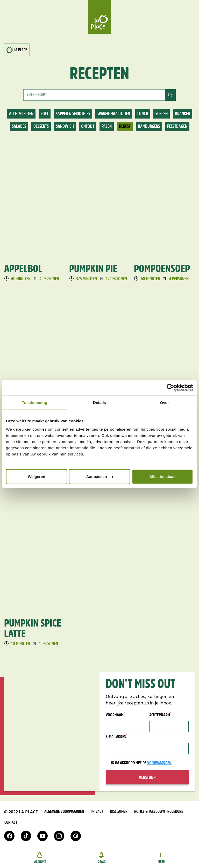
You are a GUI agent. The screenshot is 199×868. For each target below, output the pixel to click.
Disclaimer (119, 812)
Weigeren (36, 476)
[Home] (99, 17)
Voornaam (115, 715)
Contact (11, 823)
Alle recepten (21, 114)
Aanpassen (100, 476)
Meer (161, 858)
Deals (102, 858)
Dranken (183, 114)
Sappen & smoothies (73, 114)
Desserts (41, 127)
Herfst (125, 127)
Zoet (45, 114)
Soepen (162, 114)
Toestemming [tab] (35, 403)
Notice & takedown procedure (159, 812)
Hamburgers (149, 127)
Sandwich (65, 127)
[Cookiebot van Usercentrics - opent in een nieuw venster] (170, 388)
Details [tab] (99, 403)
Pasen (107, 127)
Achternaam (160, 715)
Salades (19, 127)
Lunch (143, 114)
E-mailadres (116, 737)
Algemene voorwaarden (64, 812)
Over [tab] (164, 403)
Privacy (97, 812)
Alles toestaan (162, 476)
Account (40, 858)
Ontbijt (88, 127)
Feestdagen (177, 127)
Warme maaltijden (114, 114)
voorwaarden (159, 763)
